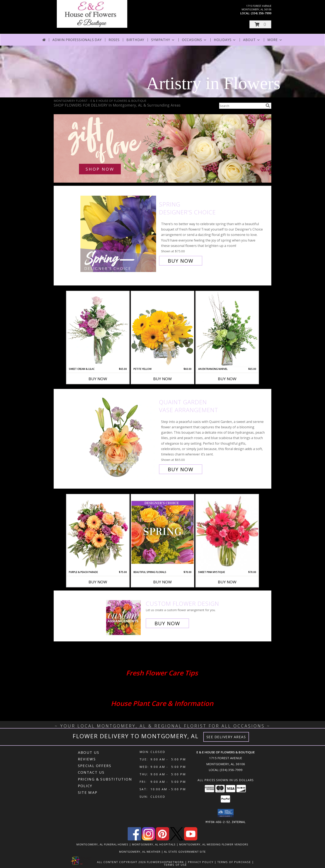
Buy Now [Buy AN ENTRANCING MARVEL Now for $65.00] (227, 379)
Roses (114, 40)
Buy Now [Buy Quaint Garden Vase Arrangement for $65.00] (181, 469)
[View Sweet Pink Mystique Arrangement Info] (227, 532)
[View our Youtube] (191, 839)
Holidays (225, 40)
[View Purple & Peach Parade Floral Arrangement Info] (98, 532)
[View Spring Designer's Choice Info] (119, 232)
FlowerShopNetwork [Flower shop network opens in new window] (166, 862)
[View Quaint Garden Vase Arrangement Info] (119, 436)
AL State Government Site (185, 851)
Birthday (135, 40)
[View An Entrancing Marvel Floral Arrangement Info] (227, 329)
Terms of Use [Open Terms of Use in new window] (175, 864)
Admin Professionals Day (77, 40)
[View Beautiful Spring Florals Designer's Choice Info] (162, 532)
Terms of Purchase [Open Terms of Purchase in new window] (234, 862)
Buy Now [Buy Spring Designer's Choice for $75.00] (181, 261)
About (252, 40)
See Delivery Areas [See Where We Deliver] (226, 737)
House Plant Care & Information (162, 703)
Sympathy (163, 40)
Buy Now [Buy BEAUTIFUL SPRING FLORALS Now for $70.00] (162, 582)
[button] (260, 24)
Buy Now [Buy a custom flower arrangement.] (167, 623)
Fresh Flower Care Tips (162, 673)
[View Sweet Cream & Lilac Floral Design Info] (98, 329)
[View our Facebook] (134, 839)
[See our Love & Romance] (162, 148)
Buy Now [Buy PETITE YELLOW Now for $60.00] (162, 379)
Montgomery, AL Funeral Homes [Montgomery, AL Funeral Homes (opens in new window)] (102, 844)
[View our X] (177, 839)
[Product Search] (241, 106)
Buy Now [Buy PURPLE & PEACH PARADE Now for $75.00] (98, 582)
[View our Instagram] (148, 839)
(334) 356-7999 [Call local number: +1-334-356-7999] (261, 13)
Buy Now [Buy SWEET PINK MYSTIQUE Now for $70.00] (227, 582)
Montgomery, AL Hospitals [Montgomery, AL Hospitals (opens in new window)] (154, 844)
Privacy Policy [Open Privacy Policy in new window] (201, 862)
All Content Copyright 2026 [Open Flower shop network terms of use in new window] (121, 862)
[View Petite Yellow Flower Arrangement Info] (162, 329)
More (275, 40)
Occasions (195, 40)
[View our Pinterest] (162, 839)
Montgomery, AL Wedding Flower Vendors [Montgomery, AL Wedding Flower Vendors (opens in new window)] (214, 844)
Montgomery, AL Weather (140, 851)
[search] (268, 106)
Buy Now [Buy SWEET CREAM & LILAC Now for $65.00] (98, 379)
